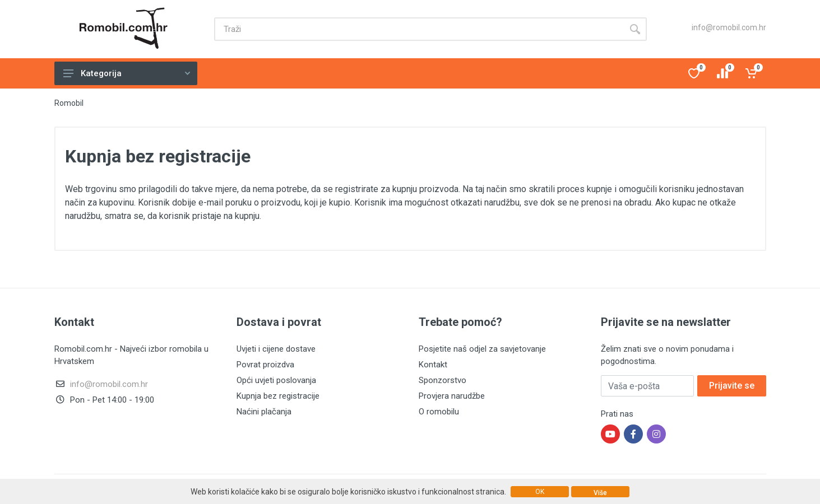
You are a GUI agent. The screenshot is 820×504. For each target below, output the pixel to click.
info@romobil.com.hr (729, 27)
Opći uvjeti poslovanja (276, 380)
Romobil (69, 103)
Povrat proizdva (265, 365)
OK (540, 492)
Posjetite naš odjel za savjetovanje (482, 349)
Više (600, 493)
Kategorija (127, 73)
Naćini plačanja (264, 412)
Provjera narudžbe (452, 396)
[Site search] (419, 29)
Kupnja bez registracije (278, 396)
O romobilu (439, 412)
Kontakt (433, 365)
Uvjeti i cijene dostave (276, 349)
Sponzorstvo (443, 380)
